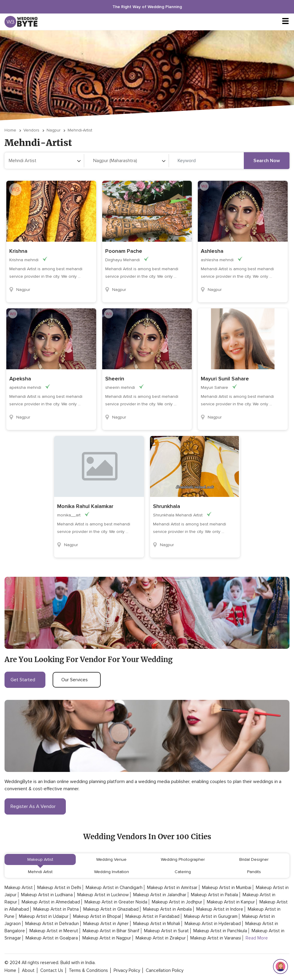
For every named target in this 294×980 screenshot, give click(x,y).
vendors (31, 130)
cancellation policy (165, 970)
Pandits (254, 872)
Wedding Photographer (183, 859)
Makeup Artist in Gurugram (211, 916)
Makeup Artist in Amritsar (172, 888)
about (28, 970)
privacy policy (127, 970)
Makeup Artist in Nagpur (107, 938)
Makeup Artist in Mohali (157, 924)
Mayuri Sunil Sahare (225, 379)
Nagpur (54, 130)
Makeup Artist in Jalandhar (160, 895)
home (10, 970)
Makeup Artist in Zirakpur (161, 938)
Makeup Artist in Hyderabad (213, 924)
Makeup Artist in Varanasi (216, 938)
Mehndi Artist (40, 872)
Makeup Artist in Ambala (167, 909)
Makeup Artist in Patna (56, 909)
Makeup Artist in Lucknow (103, 895)
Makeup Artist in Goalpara (52, 938)
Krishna (18, 251)
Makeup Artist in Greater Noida (116, 902)
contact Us (52, 970)
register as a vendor (35, 806)
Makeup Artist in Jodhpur (177, 902)
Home (10, 130)
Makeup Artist (40, 859)
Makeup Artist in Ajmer (106, 924)
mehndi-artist (80, 130)
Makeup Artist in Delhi (59, 888)
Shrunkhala (167, 506)
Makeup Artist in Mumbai (227, 888)
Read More (257, 938)
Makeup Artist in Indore (220, 909)
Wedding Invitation (112, 872)
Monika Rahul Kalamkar (85, 506)
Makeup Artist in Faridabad (152, 916)
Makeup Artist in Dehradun (52, 924)
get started (25, 680)
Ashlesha (212, 251)
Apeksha (20, 379)
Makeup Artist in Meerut (54, 931)
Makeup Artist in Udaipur (44, 916)
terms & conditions (88, 970)
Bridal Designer (254, 859)
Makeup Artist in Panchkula (220, 931)
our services (77, 680)
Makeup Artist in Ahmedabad (51, 902)
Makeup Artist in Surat (166, 931)
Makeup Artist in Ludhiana (47, 895)
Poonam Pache (124, 251)
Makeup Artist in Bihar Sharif (111, 931)
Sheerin (115, 379)
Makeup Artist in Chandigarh (114, 888)
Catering (183, 872)
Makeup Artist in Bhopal (97, 916)
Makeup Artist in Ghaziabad (111, 909)
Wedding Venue (111, 859)
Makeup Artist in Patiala (214, 895)
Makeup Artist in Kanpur (231, 902)
